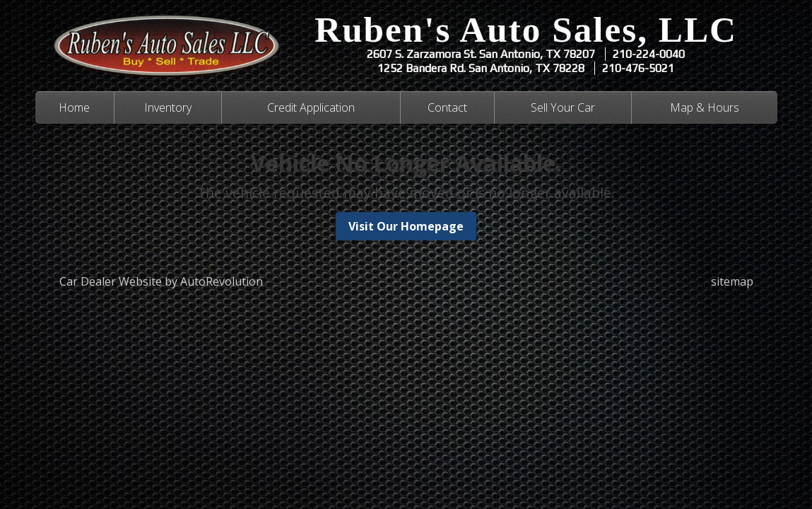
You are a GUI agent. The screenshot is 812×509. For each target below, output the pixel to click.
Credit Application (311, 107)
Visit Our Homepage (406, 226)
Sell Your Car (563, 107)
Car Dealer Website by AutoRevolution (161, 281)
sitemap (732, 281)
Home (74, 107)
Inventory (168, 107)
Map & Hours (705, 107)
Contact (447, 107)
